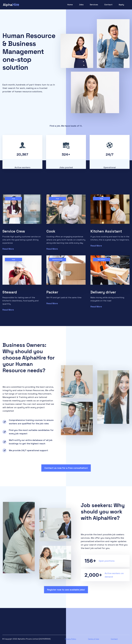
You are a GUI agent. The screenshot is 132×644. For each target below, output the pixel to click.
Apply (121, 5)
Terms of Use (93, 639)
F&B (14, 201)
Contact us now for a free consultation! (66, 468)
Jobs (81, 5)
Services (94, 5)
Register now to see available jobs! (66, 590)
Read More (8, 251)
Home (70, 5)
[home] (11, 5)
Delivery (101, 261)
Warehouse (57, 261)
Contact (108, 5)
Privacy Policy (70, 639)
